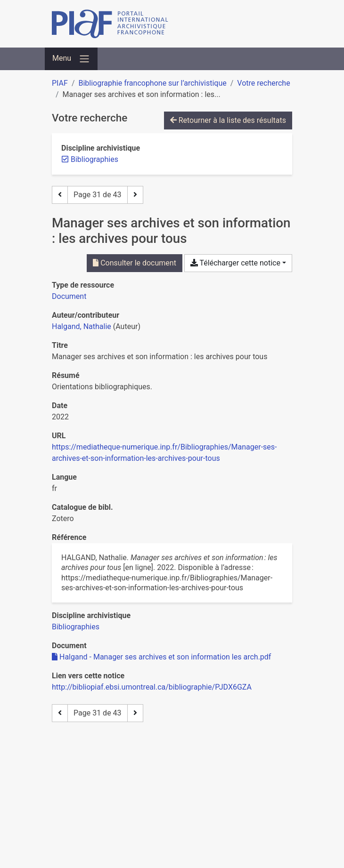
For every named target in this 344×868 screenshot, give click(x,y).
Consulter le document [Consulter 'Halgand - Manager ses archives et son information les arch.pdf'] (135, 263)
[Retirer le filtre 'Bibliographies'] (94, 159)
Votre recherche (263, 83)
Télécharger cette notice (235, 263)
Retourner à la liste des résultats (228, 120)
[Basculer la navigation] (71, 59)
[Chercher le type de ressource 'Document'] (69, 296)
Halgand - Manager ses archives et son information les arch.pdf (161, 657)
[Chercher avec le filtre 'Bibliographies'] (76, 627)
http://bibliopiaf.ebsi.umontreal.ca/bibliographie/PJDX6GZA (152, 687)
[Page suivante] (135, 195)
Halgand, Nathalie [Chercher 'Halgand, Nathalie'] (82, 326)
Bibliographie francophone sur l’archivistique (152, 83)
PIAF (60, 83)
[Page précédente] (60, 195)
